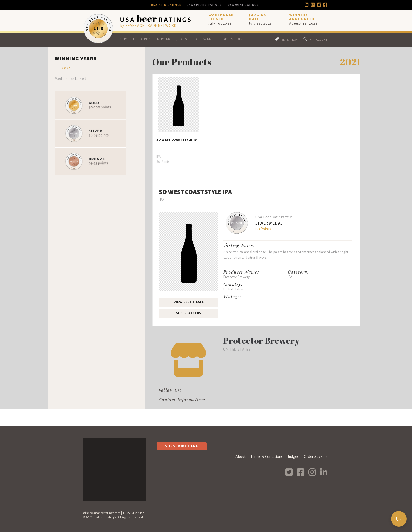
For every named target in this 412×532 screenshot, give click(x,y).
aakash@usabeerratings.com (101, 513)
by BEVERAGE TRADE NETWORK (148, 26)
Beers (123, 39)
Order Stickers (233, 39)
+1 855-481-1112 (133, 513)
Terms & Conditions (267, 457)
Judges (182, 39)
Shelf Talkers (189, 313)
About (240, 457)
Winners (210, 39)
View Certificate (189, 302)
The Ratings (142, 39)
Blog (195, 39)
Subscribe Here (182, 446)
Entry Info (163, 39)
